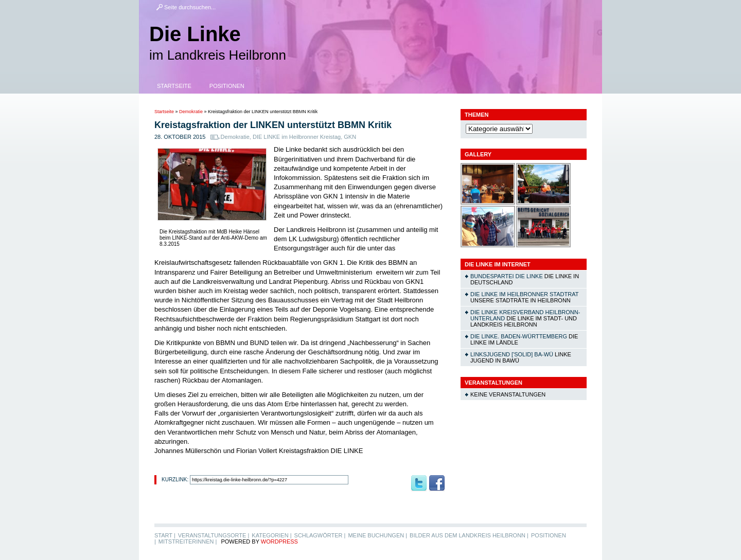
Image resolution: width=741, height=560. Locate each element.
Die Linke (195, 34)
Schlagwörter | (320, 535)
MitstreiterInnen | (188, 541)
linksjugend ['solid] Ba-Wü (512, 354)
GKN (350, 137)
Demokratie (191, 112)
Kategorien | (271, 535)
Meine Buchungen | (377, 535)
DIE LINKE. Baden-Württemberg (519, 336)
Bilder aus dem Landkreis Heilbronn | (469, 535)
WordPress (279, 541)
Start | (165, 535)
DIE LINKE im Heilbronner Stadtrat (524, 294)
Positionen (227, 86)
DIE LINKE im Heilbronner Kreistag (297, 137)
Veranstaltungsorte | (214, 535)
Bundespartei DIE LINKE (507, 276)
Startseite (174, 86)
